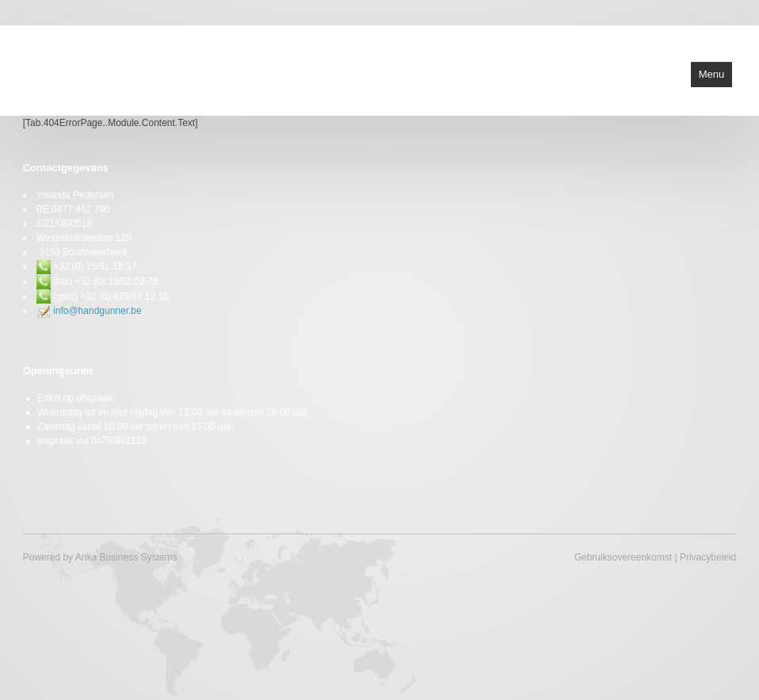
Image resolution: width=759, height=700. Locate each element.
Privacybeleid (708, 557)
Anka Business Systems (126, 557)
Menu (712, 74)
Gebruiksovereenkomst (623, 557)
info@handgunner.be (97, 311)
